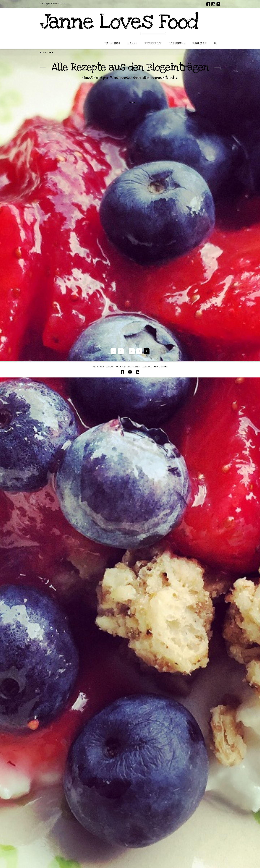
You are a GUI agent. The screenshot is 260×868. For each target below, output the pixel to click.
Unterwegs (134, 367)
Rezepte (121, 367)
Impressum (161, 367)
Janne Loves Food (119, 22)
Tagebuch (99, 367)
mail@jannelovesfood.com (54, 4)
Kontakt (147, 367)
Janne (110, 367)
